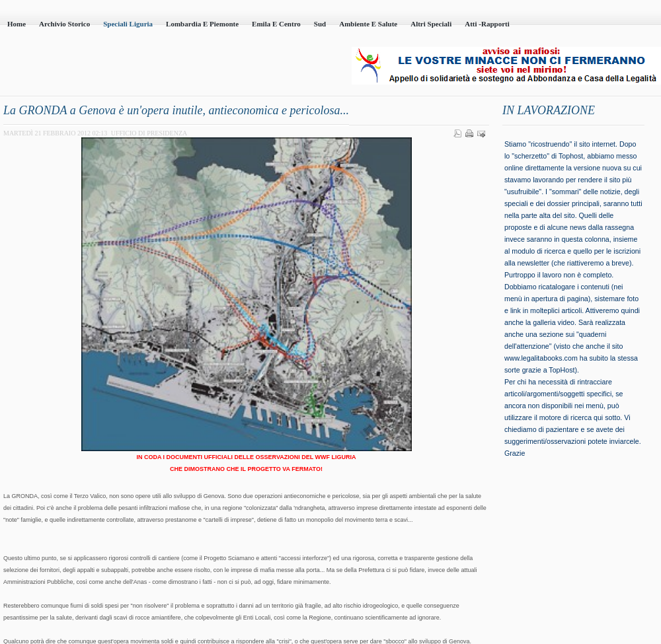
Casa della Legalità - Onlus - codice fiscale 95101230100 (152, 67)
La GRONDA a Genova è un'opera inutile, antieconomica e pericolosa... (176, 110)
